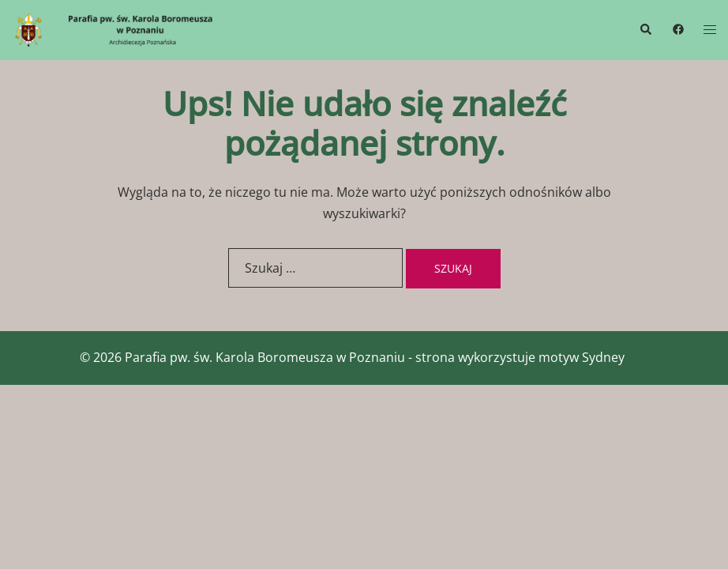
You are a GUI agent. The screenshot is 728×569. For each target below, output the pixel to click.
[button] (645, 30)
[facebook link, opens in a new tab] (677, 29)
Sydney (603, 357)
